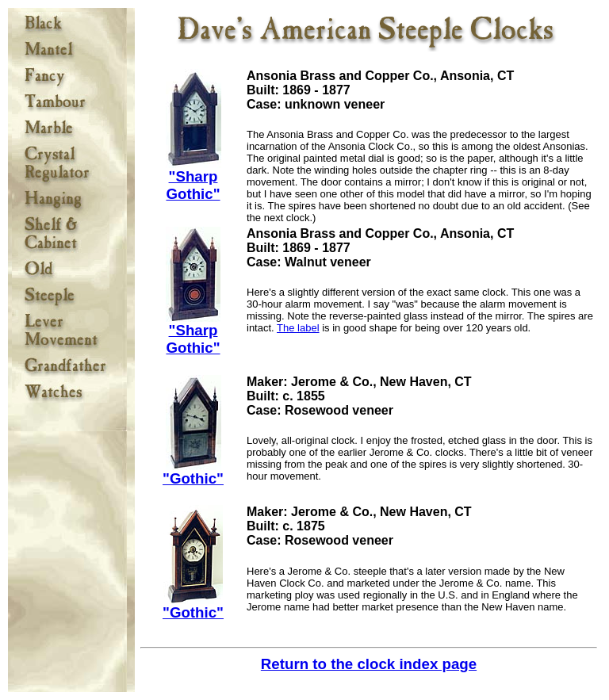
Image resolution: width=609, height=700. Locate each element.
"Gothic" (193, 472)
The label (298, 328)
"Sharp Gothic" (193, 178)
